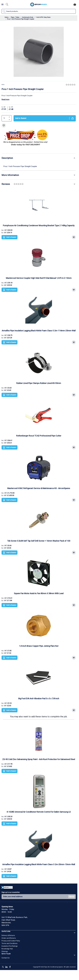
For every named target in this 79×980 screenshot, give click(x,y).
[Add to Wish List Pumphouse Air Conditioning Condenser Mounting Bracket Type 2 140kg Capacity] (74, 237)
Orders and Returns (9, 938)
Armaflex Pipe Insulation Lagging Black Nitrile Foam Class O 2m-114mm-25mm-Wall (39, 331)
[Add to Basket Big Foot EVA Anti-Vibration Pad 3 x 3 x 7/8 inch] (9, 710)
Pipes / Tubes (15, 17)
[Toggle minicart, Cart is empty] (75, 4)
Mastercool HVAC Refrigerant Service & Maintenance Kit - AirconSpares (39, 488)
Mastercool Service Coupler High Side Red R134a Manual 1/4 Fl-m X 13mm (39, 278)
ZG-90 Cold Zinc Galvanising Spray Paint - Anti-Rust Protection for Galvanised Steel (39, 759)
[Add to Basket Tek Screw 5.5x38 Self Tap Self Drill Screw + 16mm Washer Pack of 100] (9, 553)
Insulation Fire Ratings (10, 946)
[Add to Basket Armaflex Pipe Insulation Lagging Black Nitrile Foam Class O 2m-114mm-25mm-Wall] (9, 342)
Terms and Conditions (10, 943)
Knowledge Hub (7, 949)
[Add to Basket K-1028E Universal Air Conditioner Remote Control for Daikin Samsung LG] (9, 824)
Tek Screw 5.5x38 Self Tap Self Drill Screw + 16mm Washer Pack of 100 (39, 541)
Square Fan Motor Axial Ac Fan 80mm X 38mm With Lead (39, 593)
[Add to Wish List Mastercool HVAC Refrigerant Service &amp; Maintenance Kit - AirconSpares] (74, 500)
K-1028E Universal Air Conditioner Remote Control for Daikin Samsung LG (39, 812)
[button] (71, 85)
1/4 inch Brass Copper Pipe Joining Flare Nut (39, 646)
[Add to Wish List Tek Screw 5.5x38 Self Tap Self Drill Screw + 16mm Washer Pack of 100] (74, 553)
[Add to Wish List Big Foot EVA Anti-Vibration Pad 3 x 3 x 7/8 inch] (74, 710)
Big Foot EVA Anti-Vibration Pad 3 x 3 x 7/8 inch (39, 699)
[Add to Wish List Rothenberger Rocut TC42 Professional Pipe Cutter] (74, 447)
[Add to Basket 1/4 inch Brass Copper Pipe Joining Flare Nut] (9, 658)
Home (7, 17)
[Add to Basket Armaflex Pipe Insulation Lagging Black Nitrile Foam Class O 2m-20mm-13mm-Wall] (9, 876)
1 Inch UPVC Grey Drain (43, 17)
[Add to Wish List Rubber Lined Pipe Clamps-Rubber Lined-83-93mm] (74, 395)
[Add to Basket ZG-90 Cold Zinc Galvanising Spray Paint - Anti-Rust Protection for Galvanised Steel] (9, 771)
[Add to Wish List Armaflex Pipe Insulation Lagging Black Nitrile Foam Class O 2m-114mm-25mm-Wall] (74, 342)
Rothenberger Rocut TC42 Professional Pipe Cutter (39, 436)
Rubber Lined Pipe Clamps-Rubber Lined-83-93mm (39, 383)
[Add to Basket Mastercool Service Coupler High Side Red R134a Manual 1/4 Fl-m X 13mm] (9, 290)
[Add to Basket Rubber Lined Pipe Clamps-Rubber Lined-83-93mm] (9, 395)
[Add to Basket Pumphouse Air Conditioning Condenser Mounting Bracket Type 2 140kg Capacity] (9, 237)
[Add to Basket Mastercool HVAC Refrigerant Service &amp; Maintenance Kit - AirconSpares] (9, 500)
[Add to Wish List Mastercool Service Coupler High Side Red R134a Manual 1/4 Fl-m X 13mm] (74, 290)
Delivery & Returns (8, 935)
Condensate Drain (28, 17)
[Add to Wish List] (4, 125)
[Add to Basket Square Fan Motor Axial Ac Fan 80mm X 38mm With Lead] (9, 605)
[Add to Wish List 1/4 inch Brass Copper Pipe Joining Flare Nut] (74, 658)
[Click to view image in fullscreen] (39, 52)
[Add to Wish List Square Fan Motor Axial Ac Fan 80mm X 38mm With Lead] (74, 605)
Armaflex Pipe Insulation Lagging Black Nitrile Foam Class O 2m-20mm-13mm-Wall (39, 864)
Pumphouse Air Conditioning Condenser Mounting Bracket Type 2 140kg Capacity (39, 225)
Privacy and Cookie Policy (11, 941)
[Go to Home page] (39, 4)
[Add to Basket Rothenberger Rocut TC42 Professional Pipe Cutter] (9, 447)
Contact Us (6, 958)
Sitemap (5, 951)
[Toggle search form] (7, 4)
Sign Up (71, 897)
